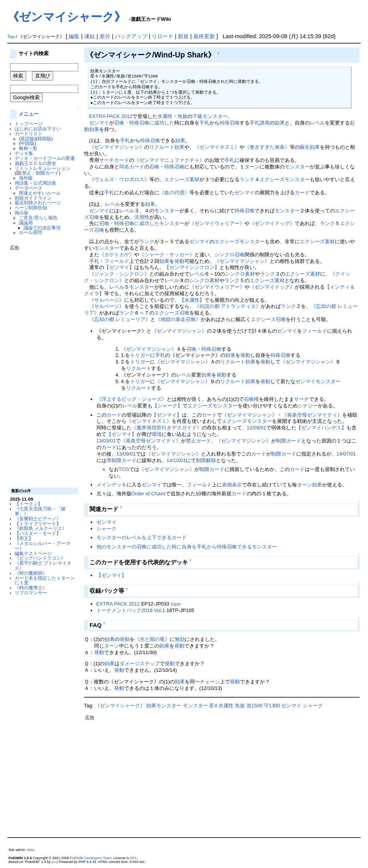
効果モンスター (164, 706)
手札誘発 (260, 123)
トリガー (140, 355)
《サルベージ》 (107, 300)
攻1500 (255, 706)
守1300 (272, 706)
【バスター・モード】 (38, 533)
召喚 (154, 167)
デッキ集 (24, 153)
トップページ (29, 124)
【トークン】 (29, 504)
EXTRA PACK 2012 (111, 116)
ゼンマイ (99, 123)
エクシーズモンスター (285, 179)
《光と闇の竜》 (152, 639)
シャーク (106, 529)
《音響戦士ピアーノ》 (38, 519)
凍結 (89, 36)
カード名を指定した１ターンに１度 (45, 580)
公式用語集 (45, 183)
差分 (105, 36)
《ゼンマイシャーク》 (67, 17)
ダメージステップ (140, 664)
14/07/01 (346, 454)
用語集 (22, 183)
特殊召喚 (230, 123)
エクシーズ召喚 (172, 313)
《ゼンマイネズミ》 (217, 147)
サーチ (107, 160)
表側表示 (232, 485)
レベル (317, 123)
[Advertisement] (41, 366)
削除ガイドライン (33, 198)
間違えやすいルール (40, 193)
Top (11, 37)
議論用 (26, 223)
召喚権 (251, 399)
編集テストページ (33, 553)
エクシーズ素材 (182, 179)
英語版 (27, 139)
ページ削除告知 (31, 208)
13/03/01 (106, 441)
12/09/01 (257, 428)
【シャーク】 (167, 406)
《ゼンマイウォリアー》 (217, 223)
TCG (124, 469)
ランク (247, 179)
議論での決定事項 (42, 228)
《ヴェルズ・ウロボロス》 (119, 179)
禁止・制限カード (41, 173)
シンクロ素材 (240, 274)
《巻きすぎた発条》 (267, 147)
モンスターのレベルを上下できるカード (142, 537)
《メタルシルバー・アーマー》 (42, 546)
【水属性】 (192, 300)
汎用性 (142, 217)
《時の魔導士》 (31, 588)
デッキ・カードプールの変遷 (45, 158)
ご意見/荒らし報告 (38, 218)
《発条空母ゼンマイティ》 (312, 415)
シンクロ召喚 (230, 255)
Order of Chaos (149, 494)
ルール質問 (30, 232)
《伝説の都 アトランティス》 (228, 306)
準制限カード (122, 460)
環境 (157, 434)
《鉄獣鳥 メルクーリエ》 (41, 528)
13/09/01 (126, 454)
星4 (213, 706)
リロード (162, 36)
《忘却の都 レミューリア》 (120, 319)
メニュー (29, 114)
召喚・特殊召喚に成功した (144, 123)
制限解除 (206, 460)
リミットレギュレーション (42, 168)
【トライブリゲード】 (38, 524)
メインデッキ (111, 485)
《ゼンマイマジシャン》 (117, 147)
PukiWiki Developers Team (91, 858)
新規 (183, 36)
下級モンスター (210, 116)
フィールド (117, 261)
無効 (180, 639)
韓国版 (44, 139)
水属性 (165, 116)
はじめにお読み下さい (38, 129)
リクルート (162, 147)
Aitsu (30, 850)
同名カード (132, 167)
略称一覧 (28, 148)
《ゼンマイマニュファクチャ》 (169, 160)
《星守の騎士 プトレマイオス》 (43, 565)
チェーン (210, 682)
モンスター (297, 167)
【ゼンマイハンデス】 (321, 428)
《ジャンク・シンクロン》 (119, 274)
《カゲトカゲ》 (117, 255)
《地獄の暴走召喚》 (178, 319)
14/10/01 (176, 460)
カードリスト (29, 134)
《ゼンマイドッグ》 (272, 223)
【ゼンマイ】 (119, 267)
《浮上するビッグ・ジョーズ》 (132, 399)
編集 (74, 36)
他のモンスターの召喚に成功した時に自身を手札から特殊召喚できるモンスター (187, 547)
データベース (29, 188)
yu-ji (55, 862)
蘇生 (305, 147)
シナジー (308, 406)
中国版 (27, 143)
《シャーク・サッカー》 (167, 255)
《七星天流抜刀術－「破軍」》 (40, 511)
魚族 (182, 116)
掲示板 (22, 213)
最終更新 (204, 36)
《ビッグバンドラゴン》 (40, 558)
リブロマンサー (31, 593)
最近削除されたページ (38, 203)
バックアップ (131, 36)
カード (122, 160)
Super (176, 604)
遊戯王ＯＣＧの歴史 (35, 163)
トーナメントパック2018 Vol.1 (131, 610)
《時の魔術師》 (31, 573)
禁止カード (198, 441)
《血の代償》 (174, 193)
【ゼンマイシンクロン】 (192, 267)
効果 (280, 123)
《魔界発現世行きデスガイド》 (167, 428)
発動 (179, 261)
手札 (204, 123)
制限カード (289, 441)
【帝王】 (24, 538)
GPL (133, 858)
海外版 (26, 178)
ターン (252, 167)
